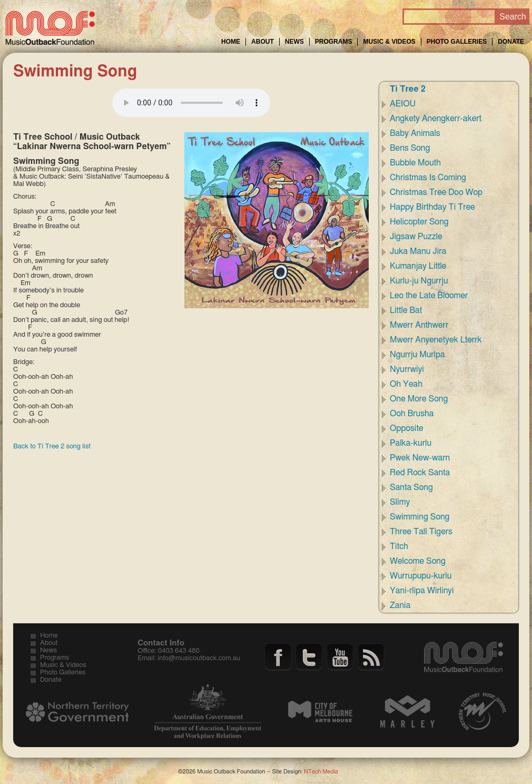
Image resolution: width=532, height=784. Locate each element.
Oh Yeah (406, 384)
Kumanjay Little (418, 266)
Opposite (406, 428)
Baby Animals (415, 133)
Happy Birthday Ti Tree (432, 207)
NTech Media (321, 772)
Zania (400, 605)
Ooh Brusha (412, 414)
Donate (511, 42)
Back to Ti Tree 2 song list (52, 447)
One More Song (419, 399)
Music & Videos (389, 42)
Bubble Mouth (415, 163)
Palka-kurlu (411, 443)
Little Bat (406, 310)
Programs (334, 42)
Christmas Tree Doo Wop (436, 192)
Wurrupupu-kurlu (421, 576)
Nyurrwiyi (407, 369)
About (263, 42)
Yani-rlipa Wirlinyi (422, 591)
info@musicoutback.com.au (199, 658)
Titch (399, 546)
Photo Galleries (457, 42)
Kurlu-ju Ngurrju (419, 281)
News (294, 42)
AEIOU (403, 104)
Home (231, 42)
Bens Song (410, 148)
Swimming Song (420, 517)
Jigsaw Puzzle (416, 237)
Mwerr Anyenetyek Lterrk (436, 340)
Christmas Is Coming (428, 178)
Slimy (400, 502)
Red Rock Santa (420, 473)
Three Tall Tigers (421, 532)
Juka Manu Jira (418, 251)
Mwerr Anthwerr (419, 325)
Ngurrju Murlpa (417, 355)
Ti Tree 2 (408, 89)
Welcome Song (418, 561)
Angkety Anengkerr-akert (436, 119)
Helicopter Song (419, 222)
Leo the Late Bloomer (429, 296)
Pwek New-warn (420, 458)
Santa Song (411, 487)
